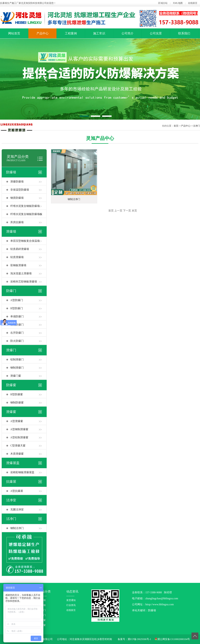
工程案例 (71, 33)
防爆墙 (11, 172)
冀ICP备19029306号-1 (139, 639)
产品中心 (42, 33)
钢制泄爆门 (17, 368)
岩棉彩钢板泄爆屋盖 (22, 472)
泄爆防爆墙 (17, 182)
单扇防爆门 (17, 316)
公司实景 (156, 33)
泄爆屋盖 (13, 463)
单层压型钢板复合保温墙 (25, 241)
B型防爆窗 (17, 394)
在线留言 (193, 3)
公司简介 (127, 33)
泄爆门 (11, 350)
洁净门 (196, 126)
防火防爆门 (17, 341)
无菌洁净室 (17, 510)
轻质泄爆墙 (17, 257)
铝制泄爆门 (17, 359)
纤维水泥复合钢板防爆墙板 (26, 214)
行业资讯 (71, 605)
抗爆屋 (11, 482)
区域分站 (163, 3)
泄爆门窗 (16, 376)
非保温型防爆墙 (20, 190)
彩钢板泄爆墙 (18, 265)
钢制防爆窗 (17, 402)
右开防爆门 (17, 333)
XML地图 (178, 3)
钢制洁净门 (17, 528)
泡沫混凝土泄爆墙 (21, 273)
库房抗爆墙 (17, 222)
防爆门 (11, 291)
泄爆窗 (11, 412)
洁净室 (11, 500)
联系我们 (184, 33)
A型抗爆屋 (17, 491)
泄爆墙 (11, 231)
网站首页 (14, 33)
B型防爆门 (17, 308)
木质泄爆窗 (17, 454)
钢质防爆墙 (17, 198)
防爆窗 (11, 385)
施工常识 (99, 33)
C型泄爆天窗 (18, 446)
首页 (176, 126)
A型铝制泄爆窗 (19, 437)
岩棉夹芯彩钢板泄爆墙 (24, 282)
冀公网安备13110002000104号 (174, 639)
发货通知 (71, 600)
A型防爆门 (17, 300)
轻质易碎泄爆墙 (20, 249)
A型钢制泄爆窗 (19, 429)
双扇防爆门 (17, 325)
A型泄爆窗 (17, 421)
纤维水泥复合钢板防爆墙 (25, 206)
